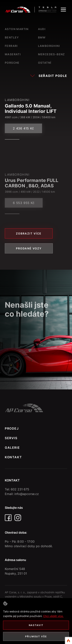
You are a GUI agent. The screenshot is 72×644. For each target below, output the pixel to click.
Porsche (12, 63)
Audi (42, 29)
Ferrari (11, 46)
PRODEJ (12, 428)
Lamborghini (49, 46)
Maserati (13, 54)
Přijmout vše (36, 636)
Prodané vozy (29, 248)
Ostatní (45, 63)
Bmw (42, 37)
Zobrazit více (29, 233)
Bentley (12, 37)
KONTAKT (13, 457)
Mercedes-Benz (51, 54)
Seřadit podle (49, 76)
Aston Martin (17, 29)
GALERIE (12, 448)
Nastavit (36, 625)
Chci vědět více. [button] (53, 616)
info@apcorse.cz (27, 494)
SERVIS (11, 438)
